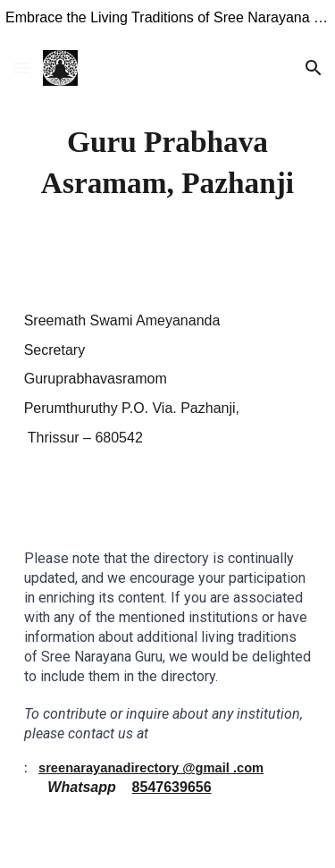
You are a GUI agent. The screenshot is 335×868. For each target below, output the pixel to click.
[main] (168, 163)
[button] (21, 67)
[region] (167, 21)
